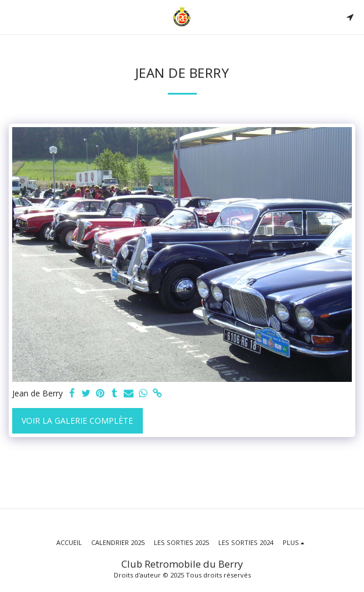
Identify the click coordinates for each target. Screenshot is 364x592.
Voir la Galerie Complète (77, 420)
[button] (13, 17)
